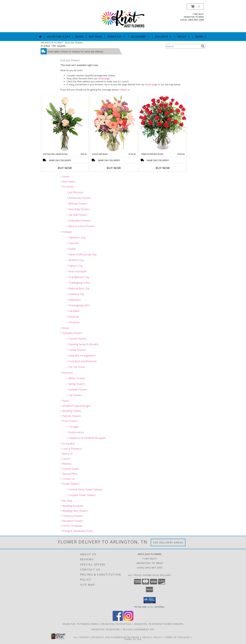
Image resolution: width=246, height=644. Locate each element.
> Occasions (67, 187)
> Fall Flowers (74, 395)
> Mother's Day (75, 260)
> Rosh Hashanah (77, 271)
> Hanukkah (73, 311)
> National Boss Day (78, 288)
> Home (65, 177)
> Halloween (74, 300)
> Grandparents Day (78, 277)
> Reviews (66, 464)
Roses (79, 37)
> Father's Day (75, 266)
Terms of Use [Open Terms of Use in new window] (133, 639)
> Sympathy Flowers (71, 333)
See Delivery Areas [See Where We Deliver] (168, 542)
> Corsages (73, 427)
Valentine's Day (58, 37)
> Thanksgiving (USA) (78, 305)
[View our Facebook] (118, 620)
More (201, 37)
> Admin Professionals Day (82, 254)
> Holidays (66, 232)
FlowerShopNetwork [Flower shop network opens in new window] (125, 637)
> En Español (67, 444)
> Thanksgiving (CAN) (78, 283)
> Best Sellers (68, 182)
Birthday (96, 37)
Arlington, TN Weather (106, 629)
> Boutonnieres (75, 432)
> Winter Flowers (76, 378)
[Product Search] (183, 46)
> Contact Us (67, 479)
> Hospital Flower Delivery (81, 495)
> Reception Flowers (72, 521)
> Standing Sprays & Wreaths (83, 344)
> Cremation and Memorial (81, 361)
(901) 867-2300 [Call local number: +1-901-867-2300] (196, 20)
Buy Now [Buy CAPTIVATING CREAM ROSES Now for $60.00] (65, 168)
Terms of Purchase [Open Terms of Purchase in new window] (177, 637)
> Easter (71, 249)
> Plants (65, 401)
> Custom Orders (70, 469)
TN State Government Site (139, 629)
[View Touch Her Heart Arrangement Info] (114, 124)
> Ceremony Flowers (72, 516)
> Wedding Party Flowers (74, 511)
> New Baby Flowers (78, 209)
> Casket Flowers (76, 350)
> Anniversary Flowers (79, 198)
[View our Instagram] (128, 620)
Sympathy (116, 37)
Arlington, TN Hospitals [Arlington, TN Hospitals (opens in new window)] (116, 624)
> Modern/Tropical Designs (75, 406)
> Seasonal (66, 373)
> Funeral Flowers (77, 339)
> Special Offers (69, 474)
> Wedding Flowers (71, 411)
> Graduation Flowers (79, 221)
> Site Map (66, 501)
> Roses (65, 328)
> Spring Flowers (76, 384)
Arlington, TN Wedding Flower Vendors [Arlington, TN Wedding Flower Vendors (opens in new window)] (159, 624)
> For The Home (76, 367)
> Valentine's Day (76, 237)
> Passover (73, 243)
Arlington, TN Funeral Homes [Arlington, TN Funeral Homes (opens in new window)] (81, 624)
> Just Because (75, 192)
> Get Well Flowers (77, 215)
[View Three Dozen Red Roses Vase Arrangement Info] (163, 124)
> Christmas (73, 322)
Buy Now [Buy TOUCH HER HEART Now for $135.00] (114, 168)
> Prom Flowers (69, 421)
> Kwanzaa (73, 317)
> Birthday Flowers (77, 204)
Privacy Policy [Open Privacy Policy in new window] (152, 637)
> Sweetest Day (75, 294)
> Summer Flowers (77, 390)
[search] (203, 46)
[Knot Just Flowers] (123, 18)
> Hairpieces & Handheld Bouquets (86, 438)
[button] (195, 7)
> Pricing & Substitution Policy (77, 531)
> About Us (66, 454)
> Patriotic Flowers (71, 416)
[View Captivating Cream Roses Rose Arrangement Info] (65, 124)
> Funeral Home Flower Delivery (84, 489)
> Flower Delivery (70, 484)
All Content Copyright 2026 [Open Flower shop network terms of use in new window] (92, 637)
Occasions (140, 37)
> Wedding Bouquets (72, 506)
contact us (124, 90)
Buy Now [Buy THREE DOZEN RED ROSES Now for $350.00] (163, 168)
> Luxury (65, 459)
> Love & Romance (71, 449)
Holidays (163, 37)
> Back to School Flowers (81, 226)
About (184, 37)
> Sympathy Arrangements (81, 356)
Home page (104, 78)
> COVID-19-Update (71, 526)
